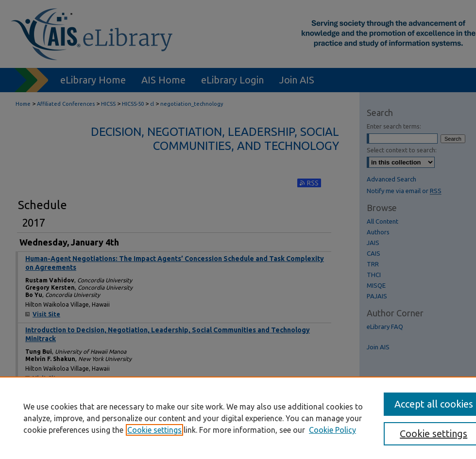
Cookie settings (154, 430)
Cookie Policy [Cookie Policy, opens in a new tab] (332, 430)
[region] (238, 418)
